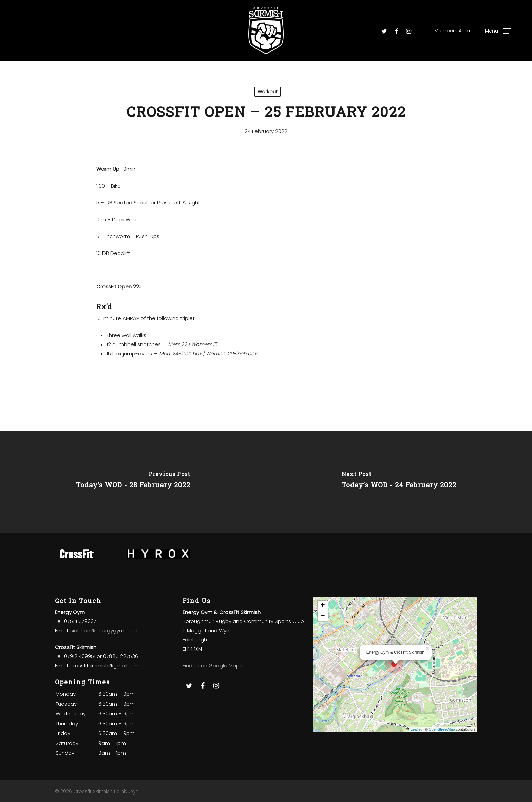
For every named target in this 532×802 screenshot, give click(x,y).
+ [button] (323, 606)
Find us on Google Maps (212, 665)
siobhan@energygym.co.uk (104, 630)
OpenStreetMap (442, 729)
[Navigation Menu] (498, 31)
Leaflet (416, 729)
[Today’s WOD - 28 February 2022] (133, 482)
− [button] (323, 616)
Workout (268, 92)
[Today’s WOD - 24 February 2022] (399, 482)
